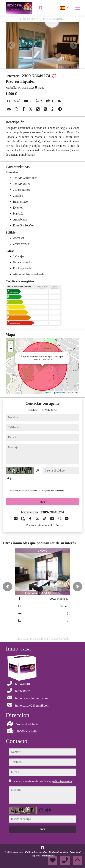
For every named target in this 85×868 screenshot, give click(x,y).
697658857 (50, 410)
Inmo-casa (18, 852)
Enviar (43, 502)
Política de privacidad (36, 852)
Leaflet (46, 393)
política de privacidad (55, 490)
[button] (7, 587)
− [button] (11, 349)
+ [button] (11, 343)
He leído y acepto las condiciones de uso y (37, 490)
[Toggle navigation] (77, 8)
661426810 (35, 410)
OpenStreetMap (60, 393)
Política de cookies (59, 852)
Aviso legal (75, 852)
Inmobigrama (48, 856)
